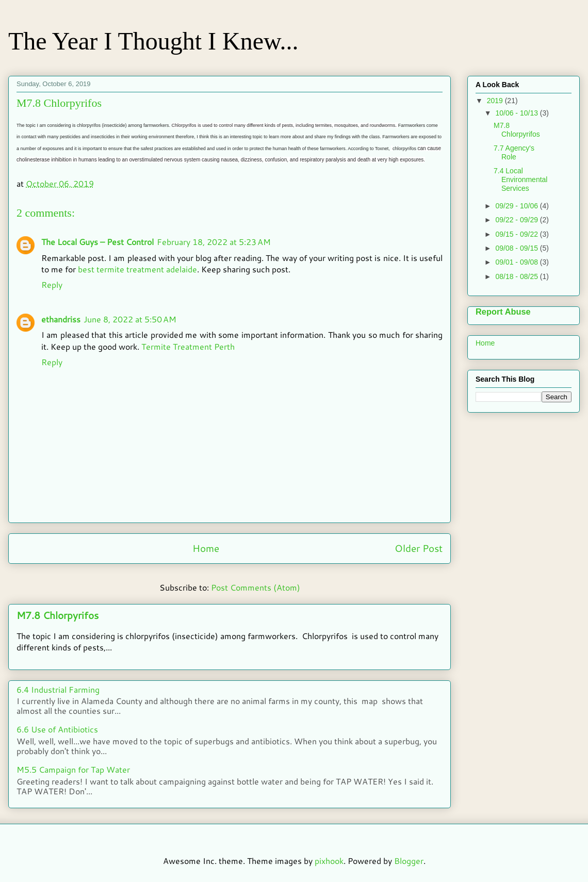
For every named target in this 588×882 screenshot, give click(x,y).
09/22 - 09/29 (517, 220)
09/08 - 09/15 (517, 248)
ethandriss (61, 319)
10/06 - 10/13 (517, 113)
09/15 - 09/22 (517, 234)
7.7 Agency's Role (514, 152)
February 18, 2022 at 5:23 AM (214, 242)
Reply (52, 284)
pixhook (329, 861)
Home (206, 548)
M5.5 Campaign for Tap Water (73, 769)
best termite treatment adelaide (137, 269)
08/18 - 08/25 (517, 276)
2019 (496, 101)
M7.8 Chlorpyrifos (58, 615)
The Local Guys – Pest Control (97, 242)
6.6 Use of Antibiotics (57, 729)
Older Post (419, 548)
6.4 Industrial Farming (58, 689)
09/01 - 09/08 (517, 262)
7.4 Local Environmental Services (521, 179)
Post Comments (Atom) (256, 587)
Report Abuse (503, 312)
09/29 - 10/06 (517, 206)
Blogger (409, 861)
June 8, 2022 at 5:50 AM (130, 319)
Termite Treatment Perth (188, 346)
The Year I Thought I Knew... (153, 41)
